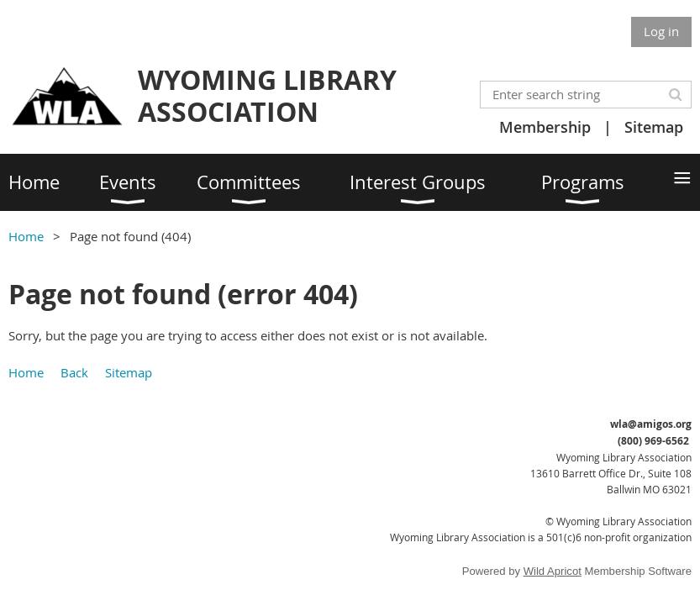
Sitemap (654, 127)
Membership (545, 127)
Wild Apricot (553, 571)
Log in (661, 31)
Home (26, 236)
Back (74, 372)
